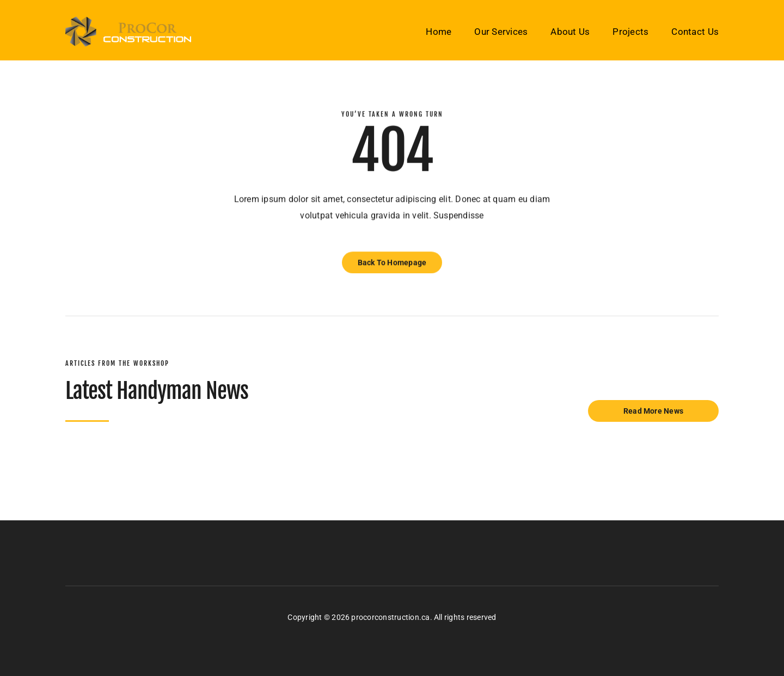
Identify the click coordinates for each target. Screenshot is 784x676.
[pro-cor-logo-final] (128, 20)
